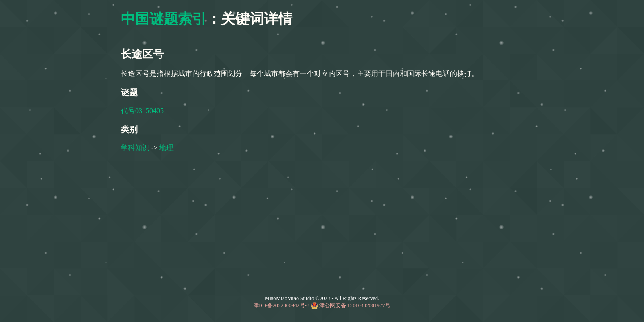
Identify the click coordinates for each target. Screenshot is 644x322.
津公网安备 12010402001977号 (355, 305)
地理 (166, 148)
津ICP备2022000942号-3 (282, 305)
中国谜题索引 (164, 19)
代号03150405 (142, 111)
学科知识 (135, 148)
